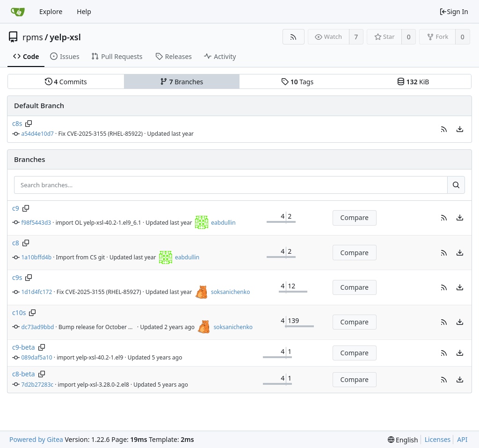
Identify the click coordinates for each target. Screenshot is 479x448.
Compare (355, 217)
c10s (19, 312)
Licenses (438, 439)
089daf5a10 (37, 357)
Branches (181, 82)
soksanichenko (230, 292)
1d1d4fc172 (37, 292)
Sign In (454, 11)
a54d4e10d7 (38, 134)
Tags (297, 82)
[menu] (460, 129)
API (462, 439)
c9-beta (24, 347)
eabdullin (223, 223)
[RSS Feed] (294, 37)
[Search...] (456, 185)
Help (84, 11)
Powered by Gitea (36, 439)
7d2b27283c (38, 385)
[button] (444, 129)
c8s (17, 123)
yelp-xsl (65, 37)
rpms (33, 37)
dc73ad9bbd (38, 327)
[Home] (18, 12)
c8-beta (24, 374)
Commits (66, 82)
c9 (16, 208)
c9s (17, 277)
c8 (16, 243)
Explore (51, 11)
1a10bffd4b (37, 257)
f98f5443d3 (36, 223)
